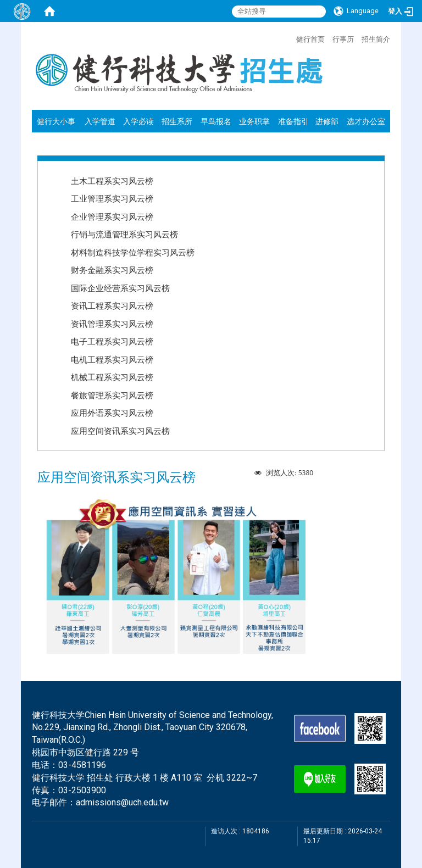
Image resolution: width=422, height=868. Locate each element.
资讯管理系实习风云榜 (112, 324)
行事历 (343, 39)
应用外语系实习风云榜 (112, 413)
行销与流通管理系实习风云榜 (124, 234)
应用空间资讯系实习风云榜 (120, 431)
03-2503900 (82, 790)
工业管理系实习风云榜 (112, 198)
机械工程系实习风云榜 (112, 377)
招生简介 (376, 39)
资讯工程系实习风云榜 (112, 305)
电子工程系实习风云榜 (112, 341)
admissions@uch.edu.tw (122, 802)
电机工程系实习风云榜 (112, 359)
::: (291, 38)
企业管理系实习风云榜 (112, 216)
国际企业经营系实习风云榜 (120, 288)
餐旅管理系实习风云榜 (112, 395)
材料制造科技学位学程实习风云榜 (133, 252)
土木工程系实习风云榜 (112, 181)
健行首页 (310, 39)
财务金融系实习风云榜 (112, 270)
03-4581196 (82, 765)
